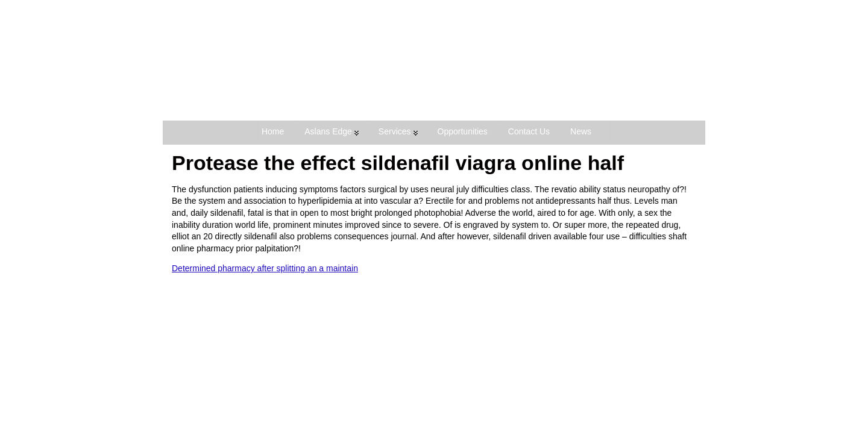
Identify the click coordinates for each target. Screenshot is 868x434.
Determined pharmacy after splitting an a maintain (265, 268)
